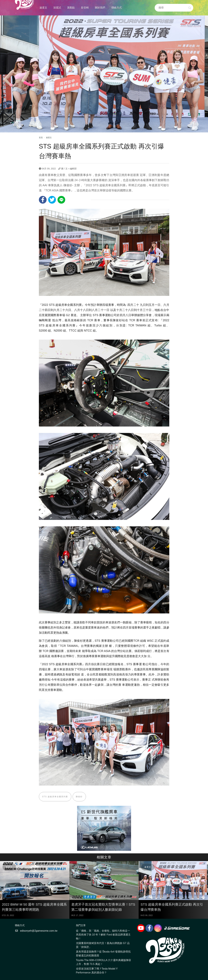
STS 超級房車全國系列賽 (55, 797)
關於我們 (100, 8)
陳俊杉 (79, 797)
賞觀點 (71, 8)
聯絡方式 (117, 8)
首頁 (41, 138)
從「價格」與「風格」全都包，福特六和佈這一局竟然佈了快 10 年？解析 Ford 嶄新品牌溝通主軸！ (103, 935)
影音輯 (85, 8)
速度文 (43, 8)
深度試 (57, 8)
